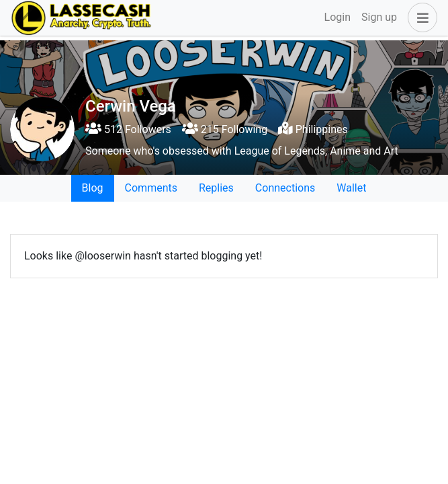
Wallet (351, 188)
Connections (285, 188)
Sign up (379, 17)
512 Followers (128, 129)
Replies (216, 188)
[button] (420, 17)
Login (338, 17)
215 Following (225, 129)
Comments (151, 188)
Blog (93, 188)
